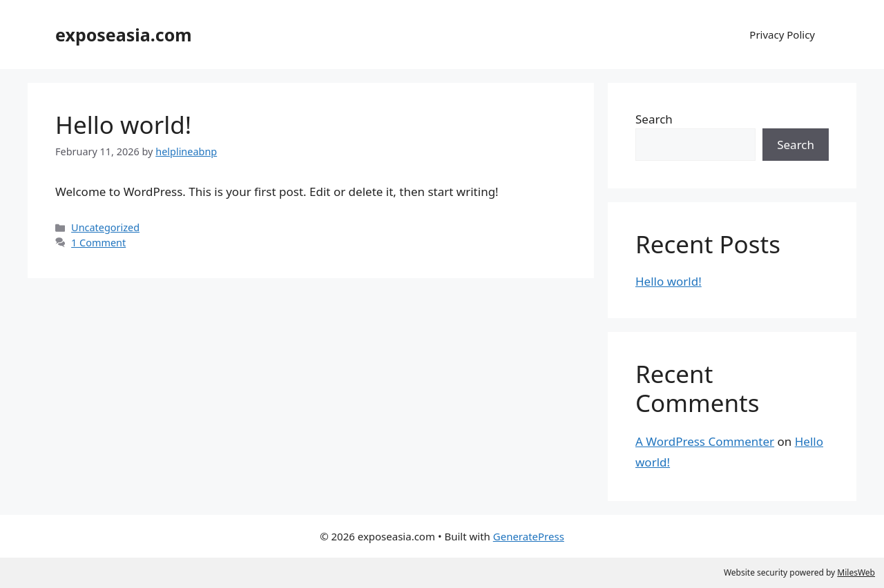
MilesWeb (856, 572)
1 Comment (98, 243)
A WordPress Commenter (705, 441)
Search (654, 119)
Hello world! (123, 125)
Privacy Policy (782, 35)
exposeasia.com (124, 35)
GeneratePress (529, 536)
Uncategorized (105, 227)
